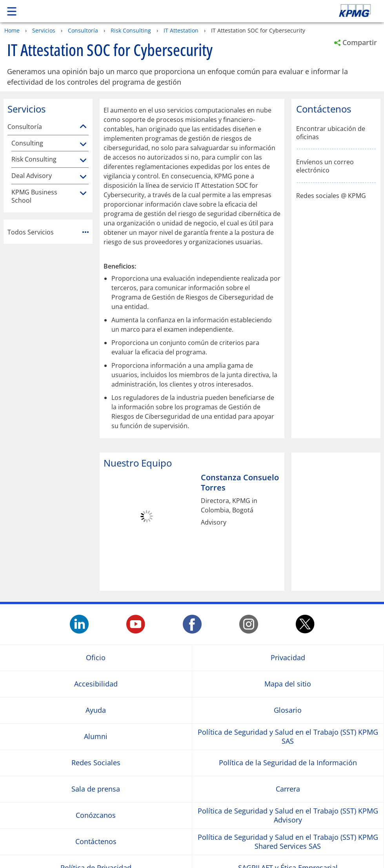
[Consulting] (83, 145)
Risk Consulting (131, 30)
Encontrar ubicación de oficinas (331, 133)
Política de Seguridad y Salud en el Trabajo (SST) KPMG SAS (288, 736)
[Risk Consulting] (83, 161)
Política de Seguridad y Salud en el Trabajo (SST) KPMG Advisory (288, 815)
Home (12, 30)
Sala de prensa (96, 789)
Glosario (288, 710)
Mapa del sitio (288, 684)
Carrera (288, 789)
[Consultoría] (83, 127)
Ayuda (96, 710)
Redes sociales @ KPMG (331, 196)
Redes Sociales (96, 763)
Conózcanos (96, 815)
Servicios (44, 30)
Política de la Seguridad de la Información (288, 763)
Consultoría (83, 30)
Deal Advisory (32, 176)
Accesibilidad (96, 684)
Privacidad (288, 658)
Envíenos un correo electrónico (325, 166)
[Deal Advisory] (83, 177)
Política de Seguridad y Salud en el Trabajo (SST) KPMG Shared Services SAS (288, 841)
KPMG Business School (34, 196)
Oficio (96, 658)
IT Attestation (181, 30)
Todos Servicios (48, 232)
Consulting (27, 143)
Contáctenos (96, 842)
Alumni (96, 736)
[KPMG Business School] (83, 194)
